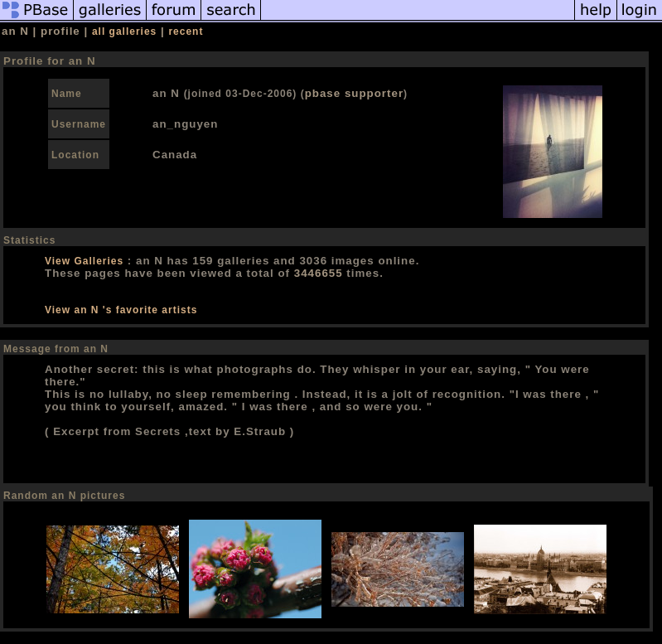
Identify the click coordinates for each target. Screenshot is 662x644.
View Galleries (84, 261)
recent (186, 31)
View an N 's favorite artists (121, 310)
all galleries (124, 31)
